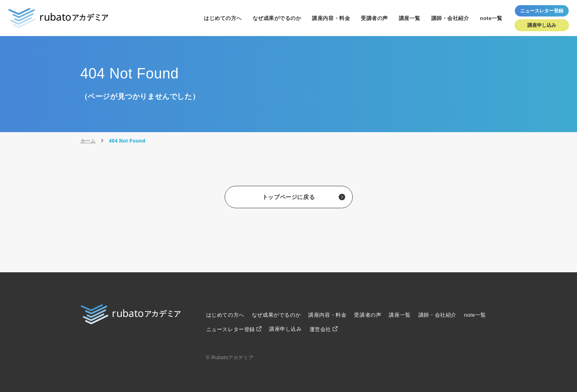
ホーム (88, 141)
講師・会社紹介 (450, 18)
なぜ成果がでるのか (277, 18)
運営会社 (320, 329)
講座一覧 (410, 18)
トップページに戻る (288, 197)
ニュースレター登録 (231, 329)
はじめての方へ (223, 18)
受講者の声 (374, 18)
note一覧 (491, 18)
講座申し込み (542, 25)
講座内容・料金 (331, 18)
